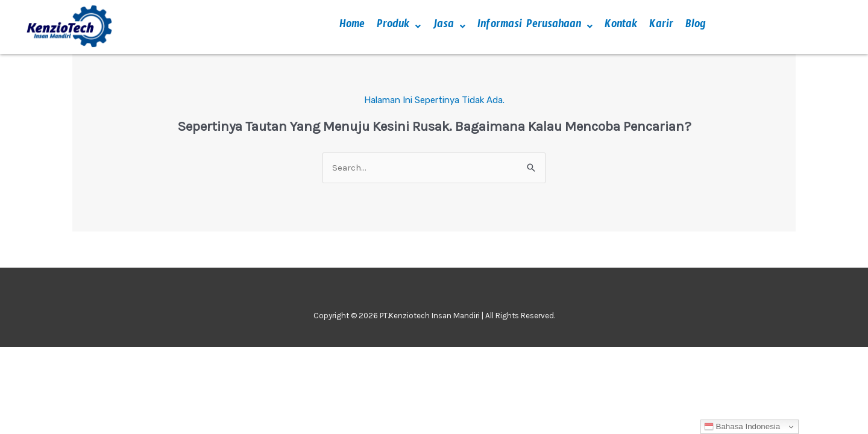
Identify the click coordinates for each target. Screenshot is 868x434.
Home (352, 27)
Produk (399, 27)
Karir (661, 27)
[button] (399, 27)
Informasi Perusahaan (535, 27)
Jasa (449, 27)
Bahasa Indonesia (742, 427)
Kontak (621, 27)
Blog (696, 27)
